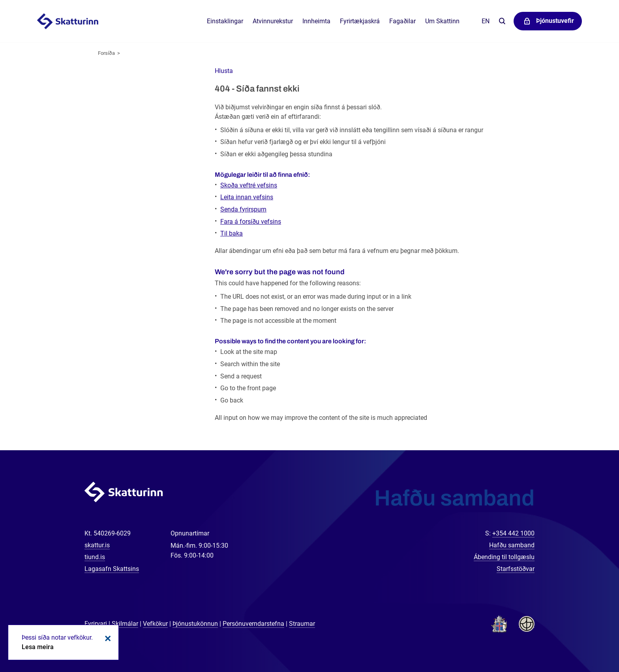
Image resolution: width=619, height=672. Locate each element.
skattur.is (97, 545)
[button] (224, 71)
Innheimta (316, 21)
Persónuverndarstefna (253, 624)
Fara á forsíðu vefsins (251, 222)
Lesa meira (38, 647)
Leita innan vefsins (247, 197)
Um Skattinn (442, 21)
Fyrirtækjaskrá (360, 21)
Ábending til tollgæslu (504, 557)
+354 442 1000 (513, 533)
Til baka (232, 233)
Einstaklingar (225, 21)
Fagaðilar (402, 21)
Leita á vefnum (502, 22)
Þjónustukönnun (195, 624)
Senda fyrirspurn (243, 209)
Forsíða (106, 53)
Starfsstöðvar (516, 569)
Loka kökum (107, 638)
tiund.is (95, 557)
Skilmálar (125, 624)
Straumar (302, 624)
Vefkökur (155, 624)
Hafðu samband (512, 545)
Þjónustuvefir (555, 21)
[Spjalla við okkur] (587, 640)
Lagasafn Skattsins (112, 569)
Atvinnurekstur (273, 21)
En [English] (486, 21)
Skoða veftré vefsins (249, 185)
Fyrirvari (96, 624)
